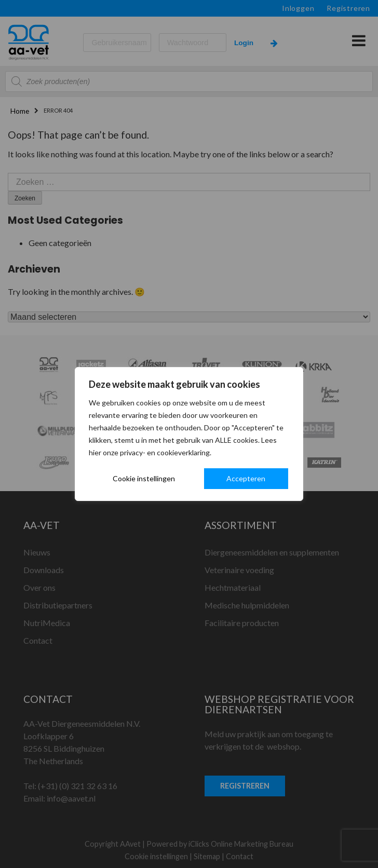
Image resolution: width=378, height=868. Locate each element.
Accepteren (246, 478)
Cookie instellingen (144, 478)
